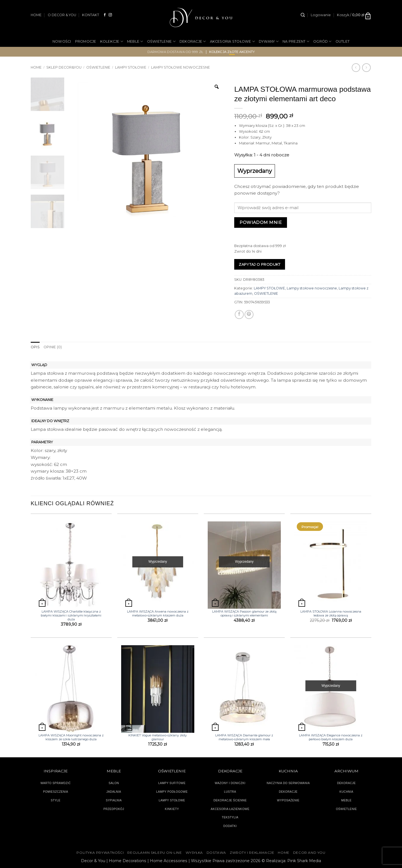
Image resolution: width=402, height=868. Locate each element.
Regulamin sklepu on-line (155, 853)
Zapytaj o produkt (260, 264)
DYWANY (269, 41)
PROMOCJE (86, 41)
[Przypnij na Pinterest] (249, 315)
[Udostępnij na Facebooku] (239, 315)
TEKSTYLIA (230, 817)
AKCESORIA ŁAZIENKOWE (230, 809)
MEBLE (135, 41)
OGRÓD (322, 41)
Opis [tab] (35, 347)
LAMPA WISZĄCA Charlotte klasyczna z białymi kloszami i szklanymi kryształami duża (71, 616)
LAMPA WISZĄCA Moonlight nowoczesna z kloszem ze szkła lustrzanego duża (71, 737)
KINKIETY (172, 809)
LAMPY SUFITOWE (172, 783)
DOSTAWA (216, 853)
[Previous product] (366, 67)
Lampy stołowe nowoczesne (180, 67)
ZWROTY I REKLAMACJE (252, 853)
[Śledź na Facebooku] (105, 15)
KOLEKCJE (112, 41)
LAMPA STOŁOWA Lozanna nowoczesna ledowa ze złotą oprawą (331, 613)
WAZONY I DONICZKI (230, 783)
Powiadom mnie (261, 222)
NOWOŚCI (62, 41)
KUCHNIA (346, 792)
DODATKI (230, 826)
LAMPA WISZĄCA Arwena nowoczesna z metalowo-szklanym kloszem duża (158, 613)
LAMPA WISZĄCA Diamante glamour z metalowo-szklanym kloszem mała (244, 737)
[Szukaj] (303, 15)
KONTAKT (91, 15)
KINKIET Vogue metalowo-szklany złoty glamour (158, 737)
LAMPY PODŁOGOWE (172, 792)
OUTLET (343, 41)
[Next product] (356, 67)
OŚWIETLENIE (161, 41)
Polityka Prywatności (100, 853)
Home (36, 67)
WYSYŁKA (194, 853)
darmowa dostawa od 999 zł (175, 52)
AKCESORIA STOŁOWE (233, 41)
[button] (321, 15)
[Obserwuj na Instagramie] (110, 15)
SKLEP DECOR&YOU (64, 67)
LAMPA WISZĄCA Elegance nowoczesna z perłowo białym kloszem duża (331, 737)
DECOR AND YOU (309, 853)
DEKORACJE (193, 41)
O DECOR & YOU (62, 15)
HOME (36, 15)
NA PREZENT (296, 41)
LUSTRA (230, 792)
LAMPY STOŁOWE (131, 67)
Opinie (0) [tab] (53, 347)
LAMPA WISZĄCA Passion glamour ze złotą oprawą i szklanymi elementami (244, 613)
